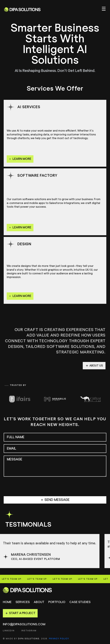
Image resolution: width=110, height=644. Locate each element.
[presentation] (29, 487)
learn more (20, 159)
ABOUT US (94, 366)
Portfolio (57, 602)
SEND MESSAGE (55, 500)
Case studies (80, 602)
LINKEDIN (9, 631)
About (39, 602)
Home (7, 602)
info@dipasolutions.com (24, 624)
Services (23, 602)
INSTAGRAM (29, 631)
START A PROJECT (20, 613)
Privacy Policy (59, 639)
